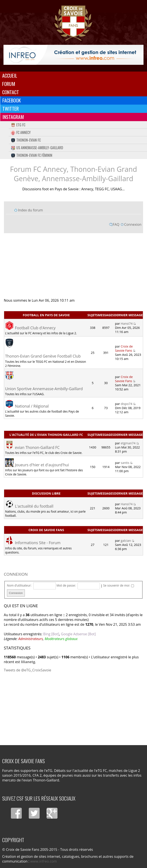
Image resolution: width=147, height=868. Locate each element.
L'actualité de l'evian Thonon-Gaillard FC (46, 435)
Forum (9, 84)
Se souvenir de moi (119, 585)
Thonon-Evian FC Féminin (32, 155)
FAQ (116, 224)
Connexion (133, 224)
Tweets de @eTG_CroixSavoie (28, 670)
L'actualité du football (34, 506)
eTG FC (18, 125)
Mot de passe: (66, 585)
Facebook (12, 100)
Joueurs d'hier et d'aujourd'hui (42, 465)
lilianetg (28, 662)
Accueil (10, 75)
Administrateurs (31, 639)
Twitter (11, 109)
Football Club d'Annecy (35, 328)
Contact (11, 92)
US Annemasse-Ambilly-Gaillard (37, 148)
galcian (126, 541)
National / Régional (32, 406)
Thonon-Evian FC (26, 140)
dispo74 (126, 404)
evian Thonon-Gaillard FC (37, 447)
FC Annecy (21, 132)
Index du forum (30, 210)
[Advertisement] (74, 265)
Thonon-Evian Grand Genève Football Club (43, 356)
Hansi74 (127, 324)
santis (125, 463)
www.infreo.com (44, 861)
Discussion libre (46, 493)
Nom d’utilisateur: (19, 585)
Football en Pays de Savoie (46, 315)
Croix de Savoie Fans (124, 348)
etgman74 (128, 443)
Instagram (13, 117)
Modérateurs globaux (61, 639)
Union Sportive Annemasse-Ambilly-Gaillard (44, 389)
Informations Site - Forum (38, 543)
